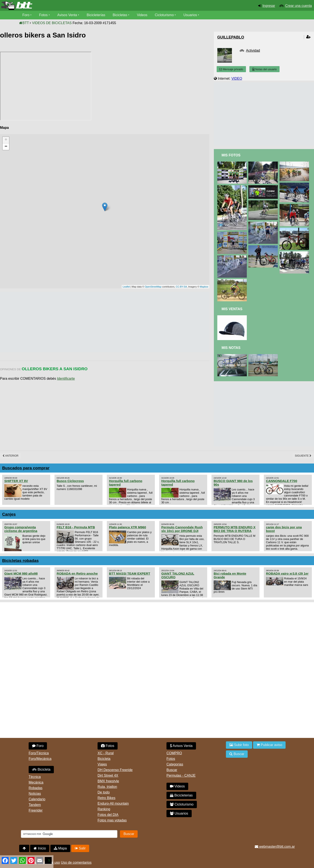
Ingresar (269, 6)
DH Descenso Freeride (115, 770)
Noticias (35, 794)
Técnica (35, 777)
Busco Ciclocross (70, 481)
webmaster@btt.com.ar (275, 847)
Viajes (102, 764)
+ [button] (6, 140)
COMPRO (174, 753)
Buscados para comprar (26, 468)
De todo (104, 792)
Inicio (40, 848)
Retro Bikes (106, 798)
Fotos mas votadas (112, 820)
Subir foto (239, 745)
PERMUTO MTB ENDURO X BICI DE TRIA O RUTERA (235, 529)
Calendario (37, 799)
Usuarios (190, 15)
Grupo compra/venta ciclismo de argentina (21, 529)
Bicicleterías (96, 15)
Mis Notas (231, 348)
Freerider (36, 810)
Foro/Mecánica (40, 759)
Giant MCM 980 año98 (21, 573)
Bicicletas (121, 15)
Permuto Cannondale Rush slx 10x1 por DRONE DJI (182, 529)
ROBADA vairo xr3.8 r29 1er (287, 573)
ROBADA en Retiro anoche (77, 573)
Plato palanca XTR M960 (127, 527)
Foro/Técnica (39, 753)
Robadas (36, 788)
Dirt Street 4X (108, 775)
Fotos (44, 15)
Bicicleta (41, 769)
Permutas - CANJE (181, 775)
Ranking (104, 809)
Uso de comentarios (76, 863)
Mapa (60, 848)
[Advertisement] (78, 322)
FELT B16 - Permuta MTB (76, 527)
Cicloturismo (165, 15)
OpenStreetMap (153, 287)
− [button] (6, 147)
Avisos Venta (67, 15)
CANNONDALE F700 (282, 481)
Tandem (35, 805)
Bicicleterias (181, 795)
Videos (142, 15)
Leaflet (126, 287)
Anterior (11, 456)
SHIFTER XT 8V (16, 481)
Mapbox (204, 287)
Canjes (9, 514)
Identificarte (66, 379)
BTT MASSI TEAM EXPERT (130, 573)
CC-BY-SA (181, 287)
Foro (26, 15)
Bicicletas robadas (20, 561)
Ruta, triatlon (107, 787)
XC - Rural (106, 753)
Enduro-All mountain (113, 803)
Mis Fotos (231, 155)
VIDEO (237, 79)
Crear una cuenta (298, 6)
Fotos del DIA (108, 815)
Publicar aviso (269, 745)
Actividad (253, 51)
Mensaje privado (231, 69)
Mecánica (36, 782)
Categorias (175, 764)
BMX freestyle (108, 781)
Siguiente (303, 456)
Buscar (172, 770)
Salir (80, 848)
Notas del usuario (264, 69)
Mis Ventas (232, 309)
